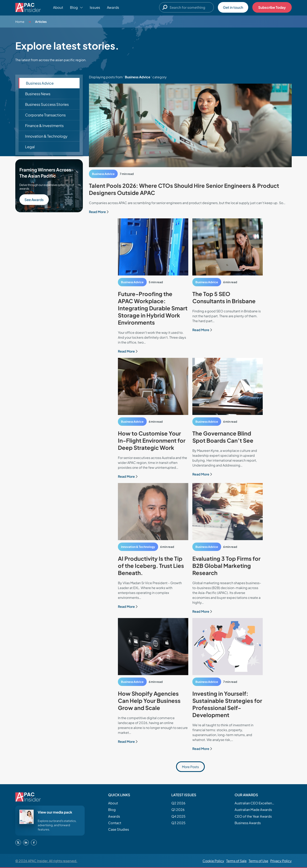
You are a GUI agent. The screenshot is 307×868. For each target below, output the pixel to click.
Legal (30, 147)
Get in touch (233, 7)
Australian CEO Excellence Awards (255, 803)
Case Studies (119, 829)
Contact (115, 823)
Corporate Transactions (45, 115)
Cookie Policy (213, 861)
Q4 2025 (178, 816)
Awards (113, 7)
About (58, 7)
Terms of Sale (236, 861)
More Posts (190, 767)
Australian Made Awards (253, 810)
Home (20, 22)
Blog (112, 810)
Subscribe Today (272, 7)
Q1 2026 (178, 810)
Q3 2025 (178, 823)
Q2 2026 (178, 803)
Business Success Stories (47, 104)
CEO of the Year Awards (253, 816)
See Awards (34, 200)
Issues (95, 7)
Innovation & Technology (46, 136)
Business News (38, 94)
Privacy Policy (281, 861)
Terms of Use (258, 861)
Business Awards (248, 823)
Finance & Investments (44, 126)
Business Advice (40, 83)
